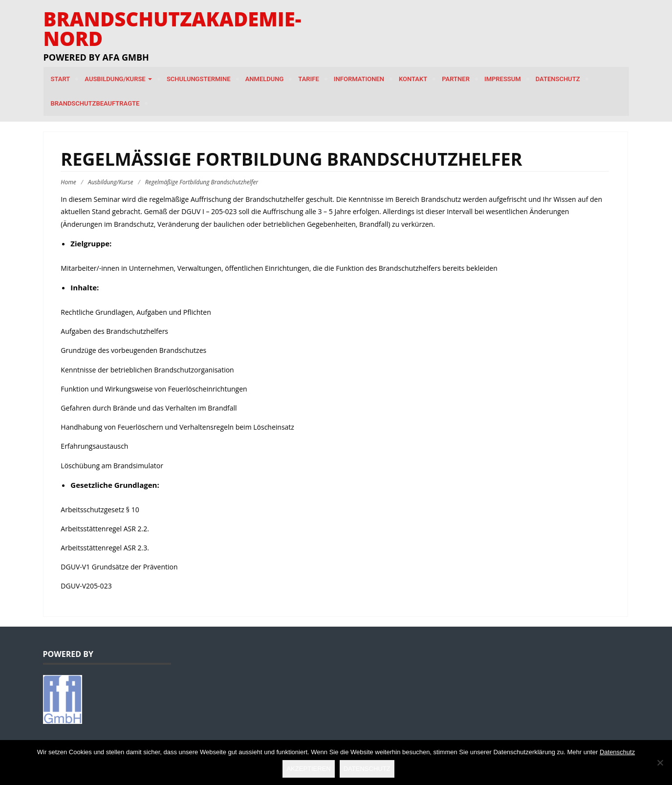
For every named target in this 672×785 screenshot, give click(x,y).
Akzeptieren (308, 769)
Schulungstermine (199, 79)
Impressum (503, 79)
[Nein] (660, 763)
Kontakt (413, 79)
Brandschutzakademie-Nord (173, 29)
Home (68, 182)
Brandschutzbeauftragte (95, 103)
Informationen (359, 79)
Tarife (309, 79)
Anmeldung (265, 79)
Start (61, 79)
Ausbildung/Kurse (118, 79)
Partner (456, 79)
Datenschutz (558, 79)
